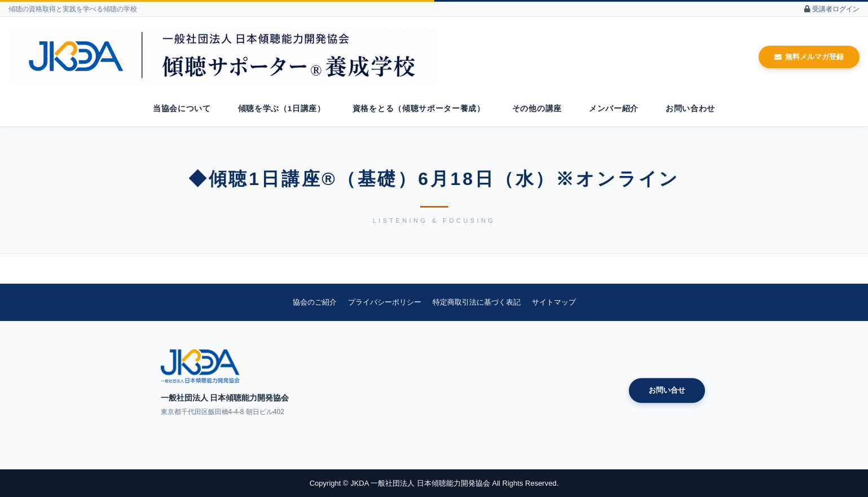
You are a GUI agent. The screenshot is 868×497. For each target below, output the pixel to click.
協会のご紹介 (315, 302)
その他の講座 (537, 109)
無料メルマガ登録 (809, 57)
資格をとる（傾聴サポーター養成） (419, 109)
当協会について (182, 109)
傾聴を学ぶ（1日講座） (282, 109)
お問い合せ (667, 390)
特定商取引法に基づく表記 (477, 302)
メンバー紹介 (614, 109)
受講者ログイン (832, 9)
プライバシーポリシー (385, 302)
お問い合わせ (690, 109)
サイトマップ (554, 302)
